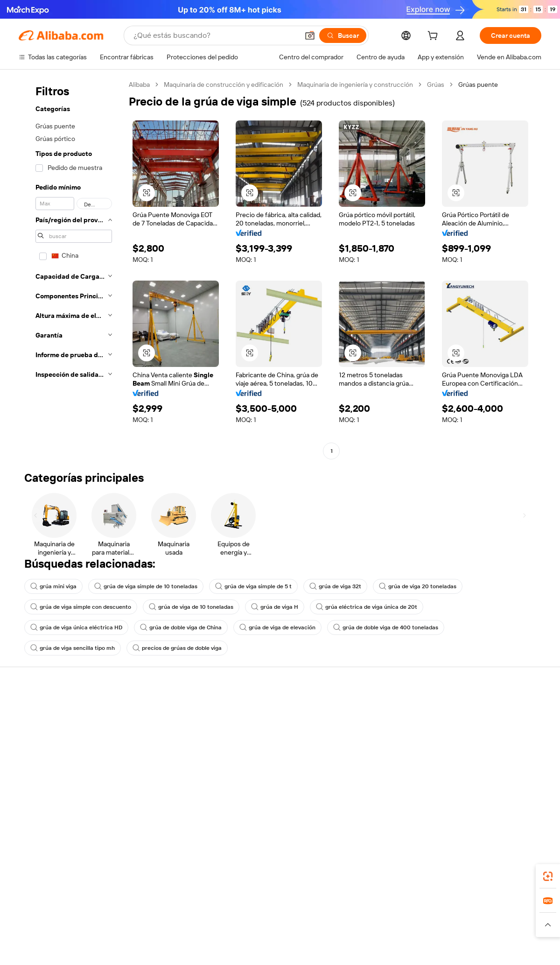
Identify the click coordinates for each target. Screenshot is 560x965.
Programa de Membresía (269, 727)
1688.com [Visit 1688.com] (171, 915)
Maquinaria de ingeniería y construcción (355, 85)
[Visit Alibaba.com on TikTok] (522, 800)
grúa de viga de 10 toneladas (191, 607)
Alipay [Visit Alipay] (266, 915)
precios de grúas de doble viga (177, 648)
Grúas (436, 85)
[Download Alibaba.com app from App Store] (441, 873)
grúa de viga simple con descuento (81, 607)
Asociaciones (360, 771)
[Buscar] (343, 35)
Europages (428, 915)
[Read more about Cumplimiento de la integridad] (500, 929)
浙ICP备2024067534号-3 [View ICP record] (506, 947)
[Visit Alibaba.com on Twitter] (480, 800)
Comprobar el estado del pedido (65, 745)
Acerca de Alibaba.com (481, 710)
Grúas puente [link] (478, 85)
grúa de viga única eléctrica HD (76, 627)
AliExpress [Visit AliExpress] (134, 915)
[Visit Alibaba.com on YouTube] (508, 800)
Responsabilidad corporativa (489, 727)
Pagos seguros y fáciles (160, 710)
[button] (310, 35)
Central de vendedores (374, 727)
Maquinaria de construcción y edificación (224, 85)
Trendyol (392, 915)
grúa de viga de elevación (277, 627)
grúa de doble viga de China (181, 627)
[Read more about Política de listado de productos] (154, 929)
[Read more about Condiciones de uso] (421, 929)
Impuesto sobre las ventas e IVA (280, 745)
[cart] (434, 37)
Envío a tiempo (147, 745)
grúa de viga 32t (335, 586)
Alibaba (139, 85)
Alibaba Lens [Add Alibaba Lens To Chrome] (63, 873)
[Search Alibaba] (215, 35)
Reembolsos (37, 763)
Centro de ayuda (43, 710)
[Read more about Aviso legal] (86, 929)
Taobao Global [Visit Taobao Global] (331, 915)
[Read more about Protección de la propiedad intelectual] (261, 929)
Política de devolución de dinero (172, 727)
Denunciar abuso (43, 781)
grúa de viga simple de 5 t (253, 586)
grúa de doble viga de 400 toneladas (386, 627)
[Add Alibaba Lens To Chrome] (153, 873)
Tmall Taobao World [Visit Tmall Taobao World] (222, 915)
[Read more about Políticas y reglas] (40, 929)
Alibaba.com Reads (261, 763)
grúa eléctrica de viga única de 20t (367, 607)
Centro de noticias (475, 745)
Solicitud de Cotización (266, 710)
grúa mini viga (53, 586)
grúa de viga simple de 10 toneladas (146, 586)
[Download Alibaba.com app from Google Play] (510, 873)
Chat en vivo (37, 727)
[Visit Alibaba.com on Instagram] (494, 800)
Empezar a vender (367, 710)
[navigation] (71, 269)
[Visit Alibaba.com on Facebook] (452, 800)
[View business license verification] (361, 947)
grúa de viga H (275, 607)
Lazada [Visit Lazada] (293, 915)
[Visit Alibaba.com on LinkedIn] (466, 800)
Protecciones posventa (160, 763)
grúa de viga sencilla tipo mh (73, 648)
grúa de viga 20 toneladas (418, 586)
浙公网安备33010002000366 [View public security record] (413, 947)
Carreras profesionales (481, 763)
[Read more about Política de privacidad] (354, 929)
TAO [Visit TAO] (365, 915)
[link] (548, 876)
